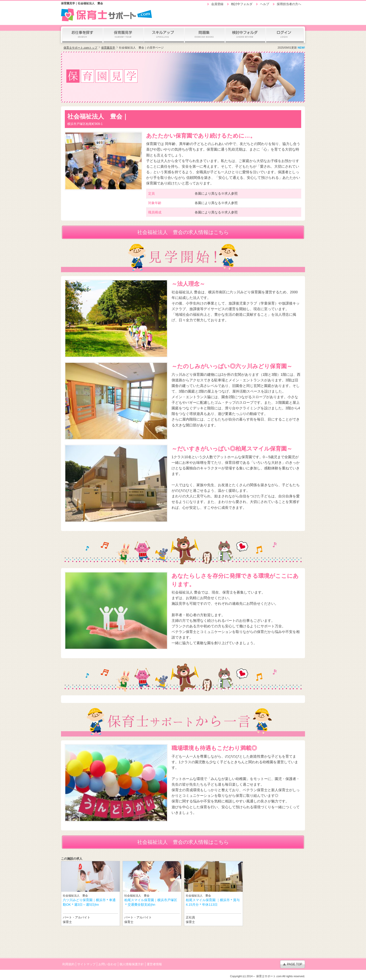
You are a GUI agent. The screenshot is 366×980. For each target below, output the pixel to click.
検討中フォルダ (242, 4)
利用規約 (68, 964)
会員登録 (217, 4)
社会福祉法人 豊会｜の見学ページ (141, 48)
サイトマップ (86, 964)
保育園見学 (108, 48)
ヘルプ (265, 4)
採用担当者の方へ (289, 4)
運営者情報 (154, 964)
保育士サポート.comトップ (80, 48)
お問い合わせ (108, 964)
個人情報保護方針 (132, 964)
